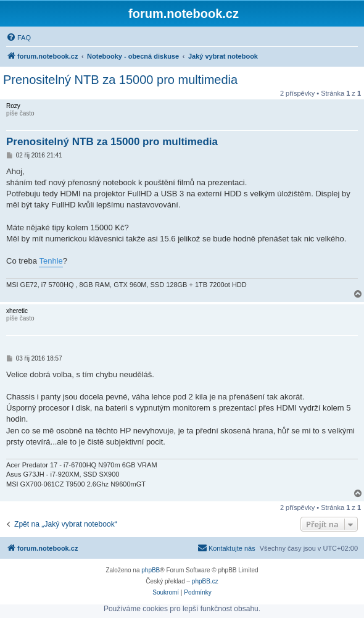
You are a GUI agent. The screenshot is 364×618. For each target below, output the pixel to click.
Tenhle (51, 261)
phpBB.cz (205, 581)
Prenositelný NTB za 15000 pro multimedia (120, 80)
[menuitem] (19, 38)
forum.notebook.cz (184, 14)
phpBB (151, 570)
